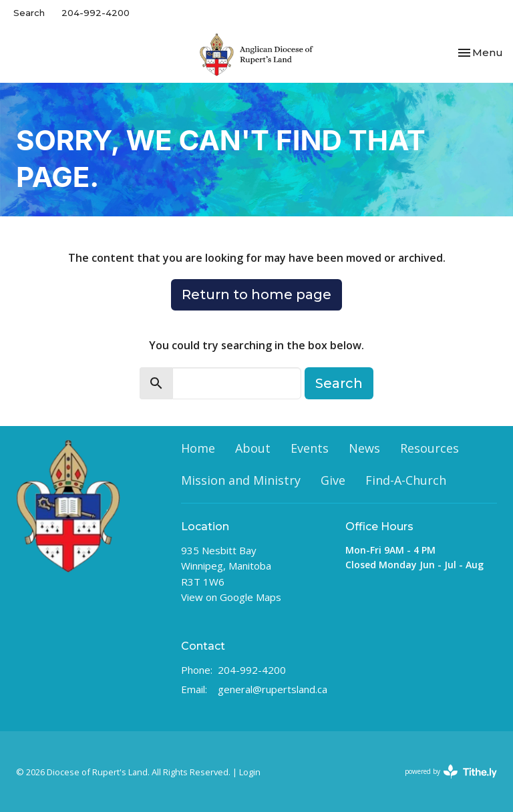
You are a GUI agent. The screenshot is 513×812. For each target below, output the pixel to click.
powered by (451, 772)
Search (29, 13)
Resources (430, 448)
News (364, 448)
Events (310, 448)
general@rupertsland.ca (273, 689)
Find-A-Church (406, 480)
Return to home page (256, 294)
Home (198, 448)
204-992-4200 (96, 13)
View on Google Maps (231, 597)
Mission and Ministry (241, 480)
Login (250, 772)
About (253, 448)
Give (333, 480)
